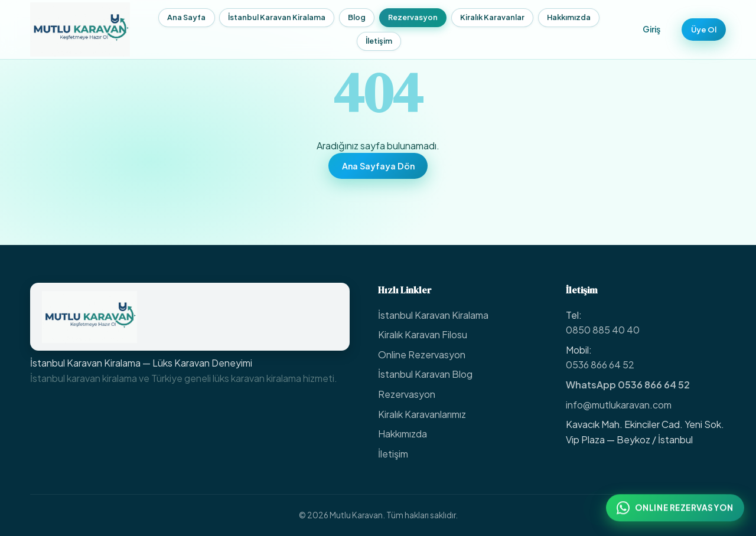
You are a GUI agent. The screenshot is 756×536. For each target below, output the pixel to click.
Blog (351, 17)
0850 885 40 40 (603, 330)
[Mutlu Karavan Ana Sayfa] (190, 317)
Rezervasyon (408, 17)
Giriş (641, 29)
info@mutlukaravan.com (619, 405)
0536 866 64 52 (600, 365)
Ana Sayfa (181, 17)
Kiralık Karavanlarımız (422, 414)
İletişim (374, 41)
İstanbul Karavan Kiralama (271, 17)
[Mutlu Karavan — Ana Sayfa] (80, 30)
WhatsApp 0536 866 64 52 (628, 385)
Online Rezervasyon (422, 354)
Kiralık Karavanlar (487, 17)
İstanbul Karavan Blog (425, 374)
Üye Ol (698, 29)
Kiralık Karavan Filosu (423, 334)
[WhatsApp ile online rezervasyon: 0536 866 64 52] (675, 511)
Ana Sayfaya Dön (378, 166)
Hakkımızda (563, 17)
